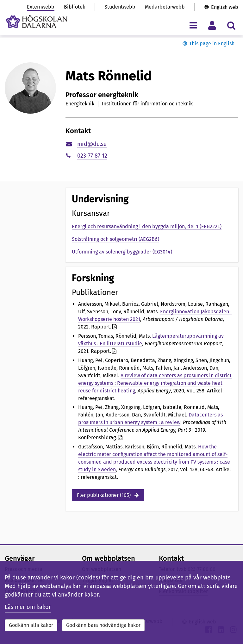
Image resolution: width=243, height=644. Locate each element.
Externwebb (41, 7)
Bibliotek (75, 7)
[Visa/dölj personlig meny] (212, 25)
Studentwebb (120, 7)
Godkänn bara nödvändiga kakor (103, 625)
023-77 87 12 (92, 156)
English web (225, 7)
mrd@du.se (92, 144)
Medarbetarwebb (165, 7)
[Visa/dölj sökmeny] (231, 25)
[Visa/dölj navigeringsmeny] (193, 25)
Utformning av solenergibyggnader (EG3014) (122, 252)
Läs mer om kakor (28, 607)
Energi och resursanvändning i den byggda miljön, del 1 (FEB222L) (147, 226)
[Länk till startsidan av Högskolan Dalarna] (37, 22)
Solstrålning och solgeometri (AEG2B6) (115, 239)
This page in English (212, 44)
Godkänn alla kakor (31, 625)
